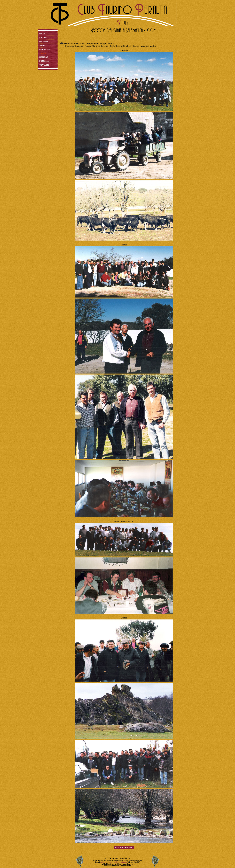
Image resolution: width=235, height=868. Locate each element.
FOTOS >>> (44, 61)
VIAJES (43, 53)
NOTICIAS (44, 57)
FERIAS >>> (44, 49)
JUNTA (42, 45)
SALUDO (43, 38)
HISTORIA (44, 42)
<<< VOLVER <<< (124, 848)
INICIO (42, 34)
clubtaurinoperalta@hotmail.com (114, 862)
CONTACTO (44, 65)
